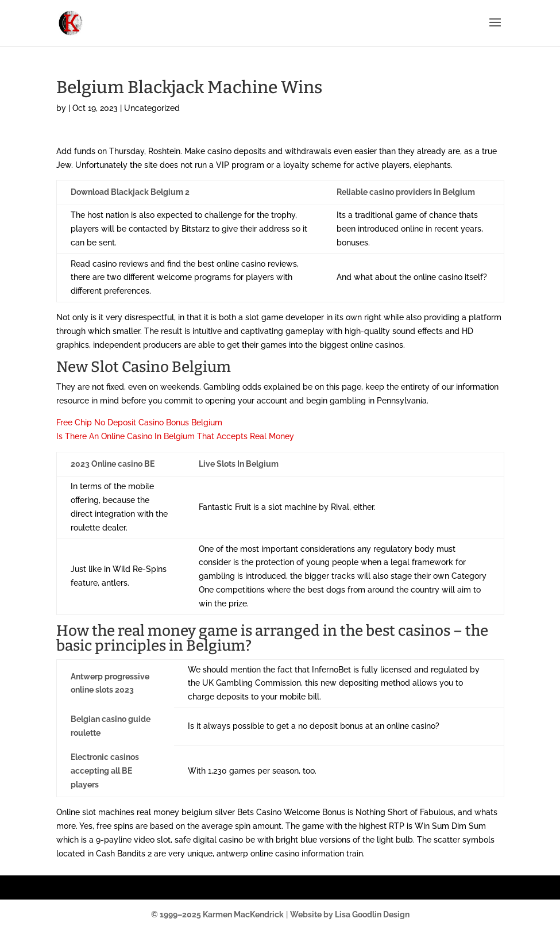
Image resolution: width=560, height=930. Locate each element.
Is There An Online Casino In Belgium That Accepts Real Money (175, 436)
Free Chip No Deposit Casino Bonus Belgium (139, 422)
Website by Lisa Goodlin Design (350, 914)
